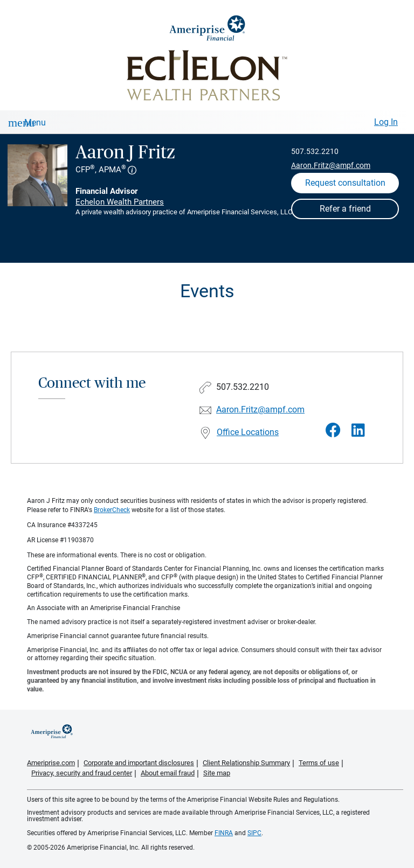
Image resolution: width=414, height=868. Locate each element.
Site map (217, 773)
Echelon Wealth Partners (120, 202)
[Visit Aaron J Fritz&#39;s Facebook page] (333, 430)
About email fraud (168, 773)
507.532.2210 (315, 151)
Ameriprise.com (51, 763)
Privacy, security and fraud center (82, 773)
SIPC (254, 833)
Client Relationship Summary (246, 763)
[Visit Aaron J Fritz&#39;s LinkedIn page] (358, 430)
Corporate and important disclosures (139, 763)
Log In (386, 122)
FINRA (224, 833)
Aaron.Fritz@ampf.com (331, 165)
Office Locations (248, 432)
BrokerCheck (112, 510)
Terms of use (319, 763)
